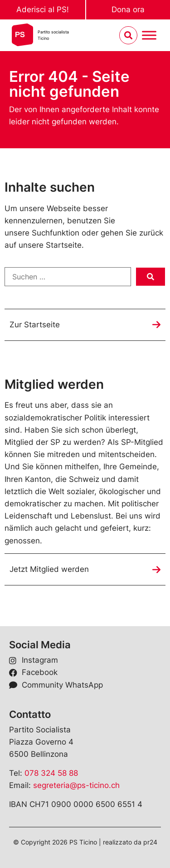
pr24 (150, 842)
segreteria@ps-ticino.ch (76, 785)
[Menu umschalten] (149, 35)
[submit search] (151, 277)
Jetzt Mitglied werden (49, 569)
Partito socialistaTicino (53, 35)
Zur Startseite (35, 325)
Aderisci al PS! (43, 9)
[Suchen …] (68, 277)
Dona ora (128, 9)
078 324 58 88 (51, 773)
